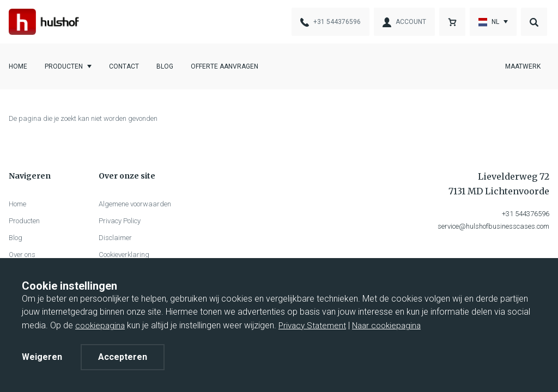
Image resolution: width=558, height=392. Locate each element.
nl (489, 22)
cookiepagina (100, 326)
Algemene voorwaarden (135, 204)
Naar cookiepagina (386, 326)
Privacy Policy (120, 221)
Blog (165, 66)
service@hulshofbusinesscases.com (493, 226)
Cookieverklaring (124, 255)
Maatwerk (523, 66)
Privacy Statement (312, 326)
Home (18, 66)
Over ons (22, 255)
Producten (64, 66)
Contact (124, 66)
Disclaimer (115, 238)
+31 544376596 (526, 214)
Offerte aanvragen (225, 66)
